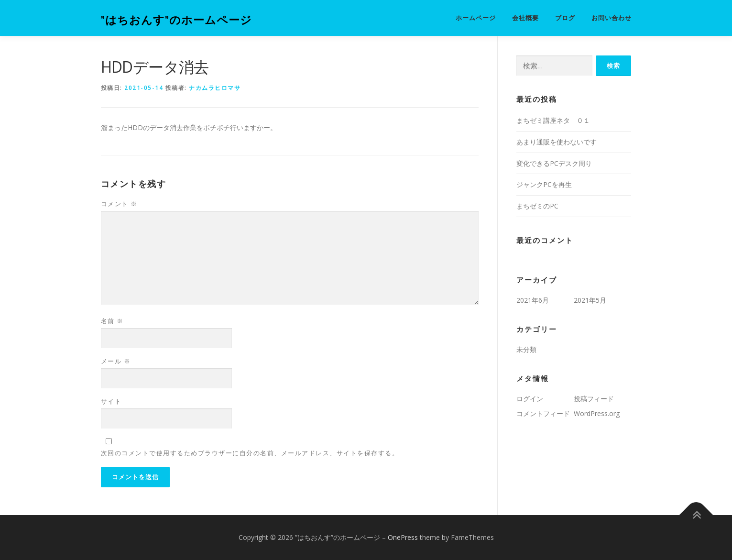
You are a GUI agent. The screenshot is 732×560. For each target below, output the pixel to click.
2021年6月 (533, 300)
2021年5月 (590, 300)
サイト (111, 401)
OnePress (403, 537)
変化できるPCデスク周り (554, 163)
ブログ (565, 18)
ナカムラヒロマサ (215, 88)
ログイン (530, 399)
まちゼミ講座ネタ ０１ (553, 120)
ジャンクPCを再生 (544, 184)
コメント (119, 204)
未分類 (526, 349)
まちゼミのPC (537, 206)
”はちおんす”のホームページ (176, 19)
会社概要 (525, 18)
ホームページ (476, 18)
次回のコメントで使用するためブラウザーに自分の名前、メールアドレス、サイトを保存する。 (250, 453)
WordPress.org (597, 413)
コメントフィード (543, 413)
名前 (112, 321)
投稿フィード (594, 399)
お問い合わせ (612, 18)
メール (116, 361)
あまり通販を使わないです (557, 142)
